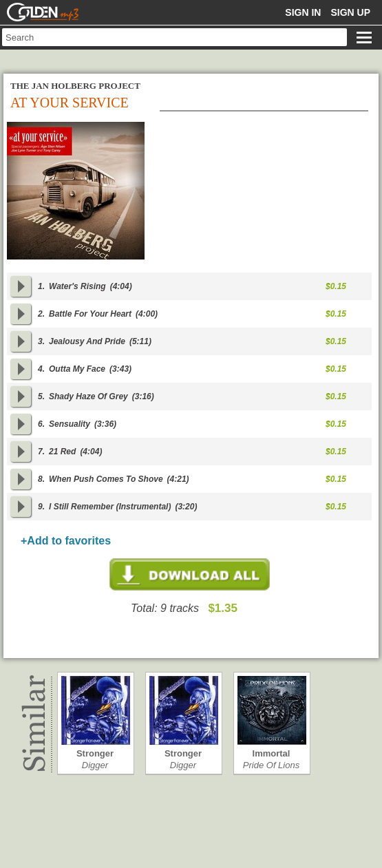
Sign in (303, 12)
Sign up (350, 12)
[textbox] (174, 37)
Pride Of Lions (271, 765)
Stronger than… (95, 753)
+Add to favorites (66, 541)
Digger (95, 765)
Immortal (272, 753)
